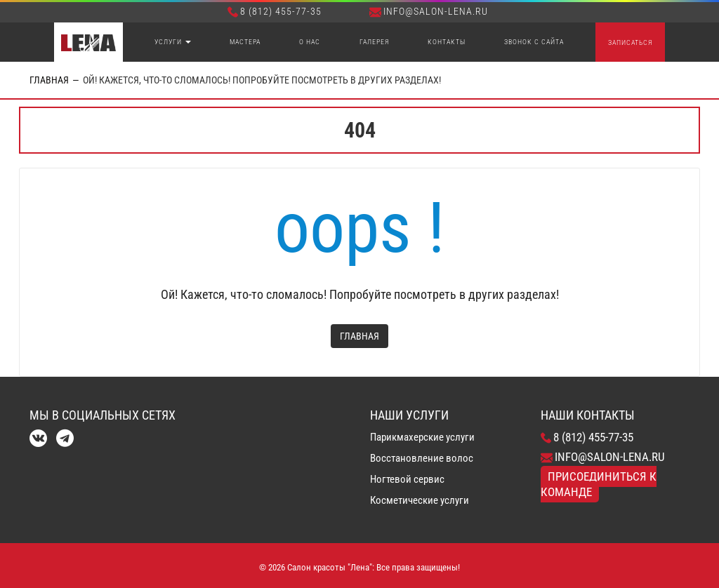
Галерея (374, 42)
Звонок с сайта (534, 42)
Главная (49, 80)
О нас (310, 42)
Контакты (447, 42)
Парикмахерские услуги (422, 437)
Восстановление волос (422, 458)
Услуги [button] (173, 42)
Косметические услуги (420, 500)
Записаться (630, 42)
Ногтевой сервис (407, 479)
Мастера (245, 42)
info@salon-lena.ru (429, 11)
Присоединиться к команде (599, 484)
